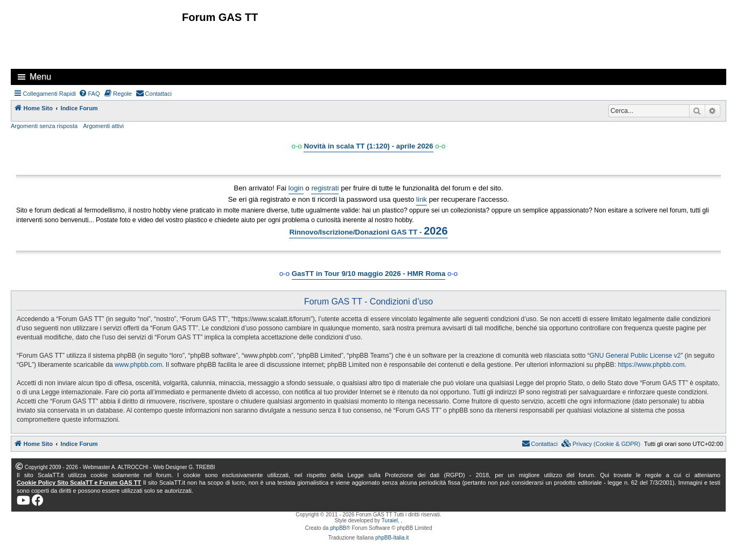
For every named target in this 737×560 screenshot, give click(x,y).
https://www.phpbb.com (651, 365)
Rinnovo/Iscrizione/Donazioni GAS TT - (368, 231)
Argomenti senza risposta (44, 126)
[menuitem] (89, 94)
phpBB (338, 528)
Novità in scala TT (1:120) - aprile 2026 (368, 146)
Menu (40, 77)
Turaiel (390, 520)
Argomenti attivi (103, 126)
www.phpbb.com (138, 365)
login (296, 188)
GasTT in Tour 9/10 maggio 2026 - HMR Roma (369, 274)
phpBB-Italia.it (392, 538)
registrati (325, 188)
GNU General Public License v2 (635, 356)
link (422, 199)
